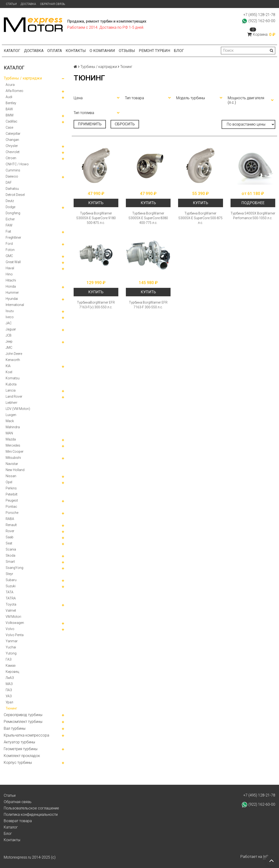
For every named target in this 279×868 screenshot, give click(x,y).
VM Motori (13, 617)
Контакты (76, 51)
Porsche (12, 513)
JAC (9, 323)
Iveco (10, 317)
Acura (10, 85)
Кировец (12, 672)
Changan (12, 140)
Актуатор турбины (19, 742)
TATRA (11, 598)
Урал (9, 702)
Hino (9, 274)
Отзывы (127, 51)
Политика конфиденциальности (31, 814)
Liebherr (12, 403)
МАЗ (9, 684)
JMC (9, 348)
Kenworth (13, 360)
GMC (9, 256)
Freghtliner (13, 238)
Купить (96, 203)
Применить (90, 124)
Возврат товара (18, 821)
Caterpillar (13, 134)
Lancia (11, 390)
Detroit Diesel (15, 195)
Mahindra (13, 427)
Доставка (28, 4)
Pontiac (11, 507)
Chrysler (12, 146)
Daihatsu (12, 189)
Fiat (8, 231)
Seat (9, 543)
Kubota (11, 384)
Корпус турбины (18, 763)
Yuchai (11, 647)
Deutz (10, 201)
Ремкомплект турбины (23, 722)
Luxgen (11, 415)
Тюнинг (11, 708)
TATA (10, 592)
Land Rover (14, 396)
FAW (9, 225)
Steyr (9, 574)
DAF (9, 182)
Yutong (11, 653)
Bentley (11, 103)
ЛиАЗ (10, 678)
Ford (9, 244)
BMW (10, 115)
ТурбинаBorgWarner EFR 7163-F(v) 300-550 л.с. (96, 305)
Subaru (11, 580)
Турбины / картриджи (23, 78)
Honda (11, 286)
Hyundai (12, 299)
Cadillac (12, 121)
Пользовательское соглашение (31, 808)
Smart (10, 562)
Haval (10, 268)
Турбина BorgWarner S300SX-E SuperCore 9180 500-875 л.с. (96, 218)
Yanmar (12, 641)
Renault (11, 525)
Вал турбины (15, 728)
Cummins (13, 170)
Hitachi (11, 280)
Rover (10, 531)
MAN (9, 433)
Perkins (11, 488)
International (15, 305)
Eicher (10, 219)
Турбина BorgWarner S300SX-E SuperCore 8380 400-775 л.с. (148, 218)
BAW (9, 109)
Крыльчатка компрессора (26, 735)
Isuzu (10, 311)
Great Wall (13, 262)
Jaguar (11, 329)
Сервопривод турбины (23, 715)
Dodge (10, 207)
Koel (9, 372)
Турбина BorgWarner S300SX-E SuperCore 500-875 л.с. (200, 218)
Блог (179, 51)
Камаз (11, 666)
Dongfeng (13, 213)
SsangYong (14, 568)
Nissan (11, 476)
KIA (8, 366)
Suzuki (11, 586)
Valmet (11, 610)
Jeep (9, 341)
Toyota (11, 604)
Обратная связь (53, 4)
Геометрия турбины (21, 749)
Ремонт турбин (154, 51)
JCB (9, 335)
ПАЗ (9, 690)
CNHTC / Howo (17, 164)
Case (9, 127)
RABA (10, 519)
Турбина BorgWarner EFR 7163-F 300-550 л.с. (148, 305)
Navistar (12, 464)
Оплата (55, 51)
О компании (102, 51)
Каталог (12, 51)
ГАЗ (9, 659)
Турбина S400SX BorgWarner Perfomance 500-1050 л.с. (253, 216)
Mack (10, 421)
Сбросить (125, 124)
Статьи (11, 4)
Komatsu (13, 378)
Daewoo (12, 176)
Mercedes (13, 445)
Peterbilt (12, 494)
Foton (10, 250)
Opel (9, 482)
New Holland (15, 470)
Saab (10, 537)
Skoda (10, 555)
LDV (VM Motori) (18, 409)
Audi (9, 97)
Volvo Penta (15, 635)
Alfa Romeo (14, 91)
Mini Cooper (15, 452)
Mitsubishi (13, 458)
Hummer (12, 293)
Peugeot (12, 500)
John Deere (14, 354)
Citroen (11, 158)
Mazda (11, 439)
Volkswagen (15, 623)
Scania (11, 549)
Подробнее (253, 203)
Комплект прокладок (22, 756)
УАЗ (9, 696)
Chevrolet (13, 152)
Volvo (10, 629)
